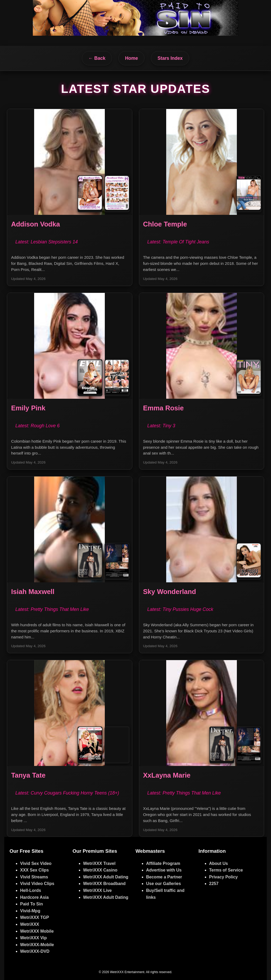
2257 (214, 884)
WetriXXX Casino (100, 870)
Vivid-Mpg (30, 911)
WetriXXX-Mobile (37, 945)
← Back (97, 58)
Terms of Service (226, 870)
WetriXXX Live (97, 890)
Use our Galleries (164, 884)
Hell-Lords (31, 890)
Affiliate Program (163, 863)
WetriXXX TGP (35, 917)
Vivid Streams (34, 877)
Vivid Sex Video (36, 863)
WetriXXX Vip (33, 938)
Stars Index (170, 58)
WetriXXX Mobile (37, 931)
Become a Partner (164, 877)
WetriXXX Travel (99, 863)
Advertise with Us (164, 870)
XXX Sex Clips (35, 870)
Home (131, 58)
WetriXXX (30, 924)
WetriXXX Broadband (104, 884)
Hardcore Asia (34, 897)
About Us (218, 863)
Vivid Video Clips (37, 884)
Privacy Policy (223, 877)
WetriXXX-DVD (35, 951)
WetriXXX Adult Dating (106, 877)
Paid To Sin (31, 904)
